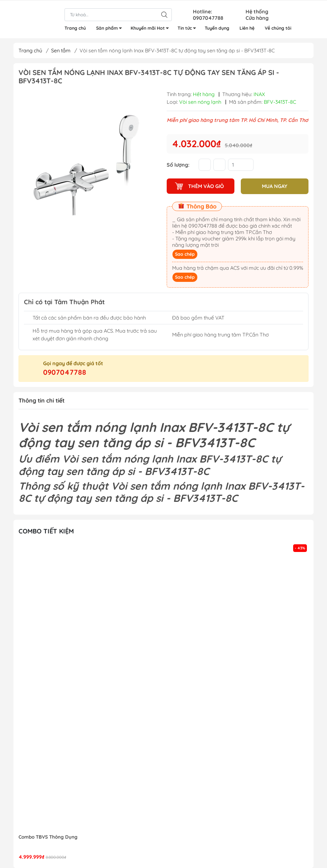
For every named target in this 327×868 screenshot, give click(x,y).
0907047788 (65, 372)
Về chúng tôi (278, 27)
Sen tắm (61, 50)
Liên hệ (247, 27)
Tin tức (189, 29)
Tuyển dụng (217, 27)
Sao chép (185, 254)
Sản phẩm (111, 29)
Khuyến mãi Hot (152, 29)
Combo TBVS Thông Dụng (48, 837)
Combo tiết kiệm (46, 531)
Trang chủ (75, 27)
